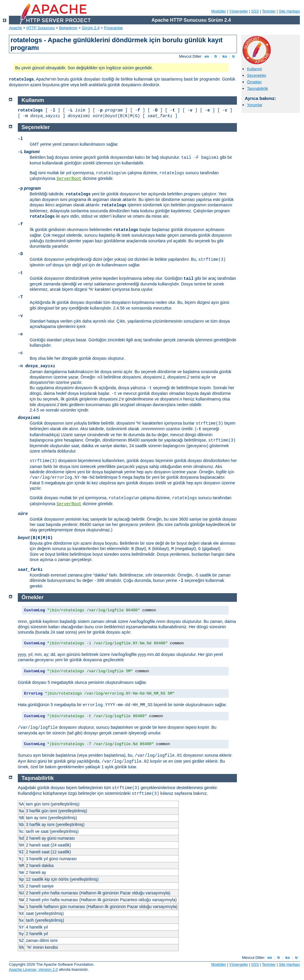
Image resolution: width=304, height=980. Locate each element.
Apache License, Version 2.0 (33, 969)
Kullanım (255, 69)
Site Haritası (289, 11)
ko (225, 56)
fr (216, 56)
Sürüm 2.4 (91, 28)
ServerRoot (69, 179)
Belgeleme (68, 28)
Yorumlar (255, 105)
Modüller (219, 11)
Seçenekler (257, 75)
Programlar (113, 28)
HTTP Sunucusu (41, 28)
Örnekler (254, 82)
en (207, 56)
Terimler (269, 11)
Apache (15, 28)
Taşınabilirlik (258, 88)
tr (234, 56)
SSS (255, 11)
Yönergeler (239, 11)
